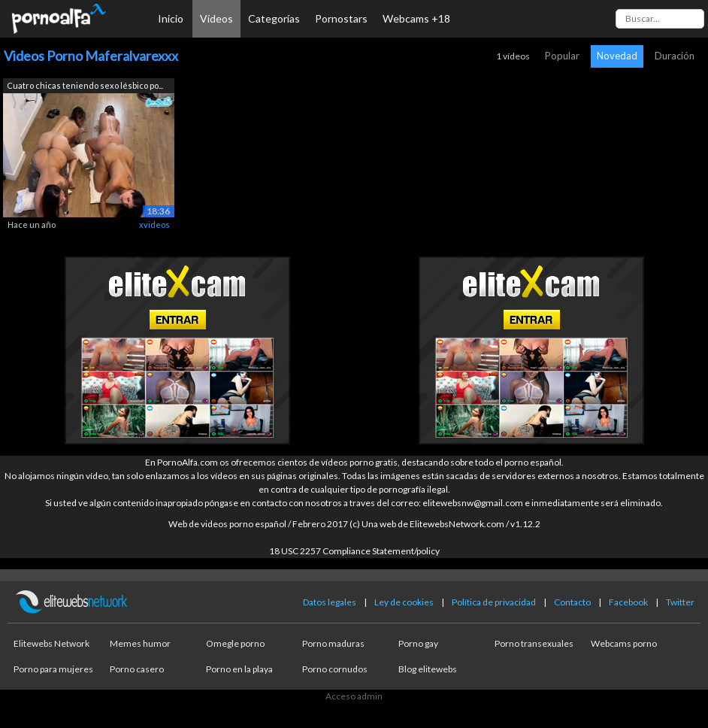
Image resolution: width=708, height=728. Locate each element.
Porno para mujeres (53, 669)
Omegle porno (235, 643)
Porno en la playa (239, 669)
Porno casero (137, 669)
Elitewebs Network (51, 643)
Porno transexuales (534, 643)
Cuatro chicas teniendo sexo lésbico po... (85, 85)
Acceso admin (354, 696)
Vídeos (216, 18)
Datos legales (330, 602)
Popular (562, 56)
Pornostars (341, 18)
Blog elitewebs (428, 669)
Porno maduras (333, 643)
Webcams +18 (416, 18)
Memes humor (140, 643)
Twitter (680, 602)
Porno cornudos (335, 669)
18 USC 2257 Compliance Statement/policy (354, 551)
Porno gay (418, 643)
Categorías (274, 18)
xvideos (154, 224)
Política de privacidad (494, 602)
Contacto (572, 602)
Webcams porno (624, 643)
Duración (675, 56)
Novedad (617, 56)
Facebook (628, 602)
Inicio (171, 18)
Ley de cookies (404, 602)
